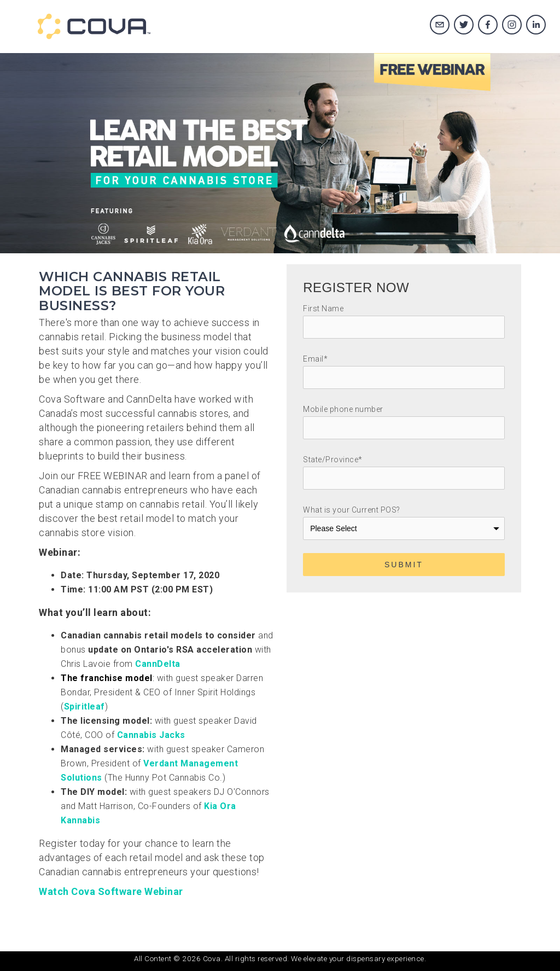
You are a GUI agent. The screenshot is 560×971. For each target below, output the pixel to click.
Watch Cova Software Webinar (111, 891)
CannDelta (158, 664)
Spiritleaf (84, 707)
